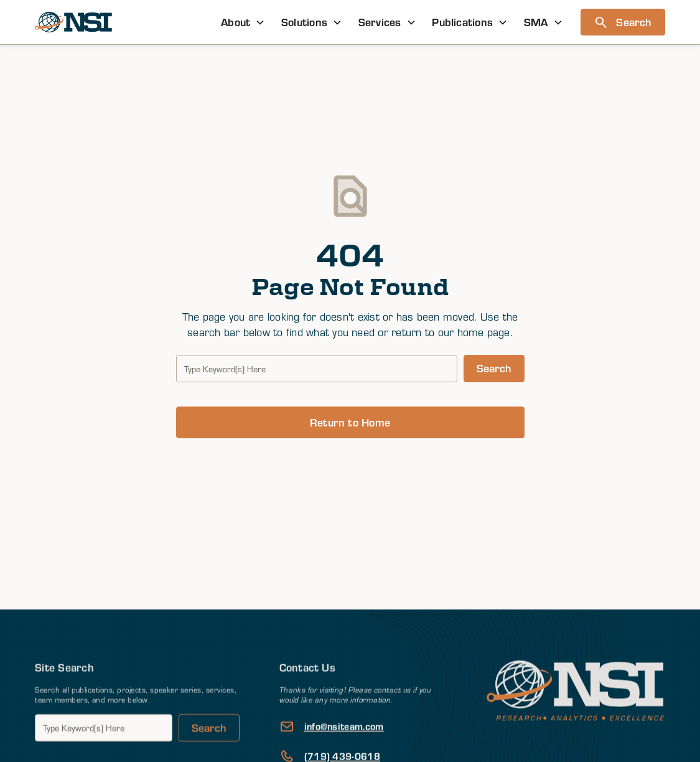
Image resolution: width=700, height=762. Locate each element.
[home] (73, 22)
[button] (243, 22)
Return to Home (350, 422)
